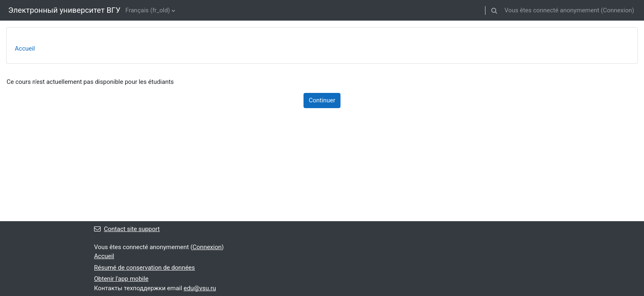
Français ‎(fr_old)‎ (148, 10)
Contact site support (127, 229)
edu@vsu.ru (200, 288)
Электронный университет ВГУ (64, 10)
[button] (494, 10)
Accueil (25, 49)
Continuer (322, 100)
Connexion (618, 10)
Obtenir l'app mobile (121, 279)
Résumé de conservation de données (145, 268)
